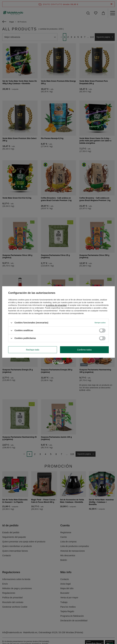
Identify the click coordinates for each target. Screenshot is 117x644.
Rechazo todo (33, 350)
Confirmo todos (84, 350)
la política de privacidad (56, 305)
